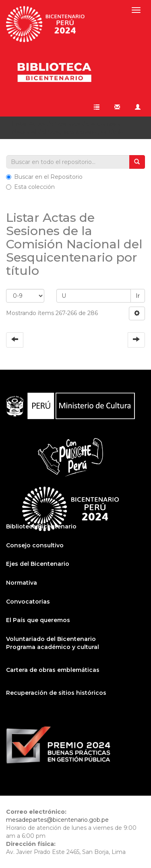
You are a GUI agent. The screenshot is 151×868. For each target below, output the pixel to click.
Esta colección (30, 187)
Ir (138, 296)
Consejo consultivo (35, 545)
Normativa (22, 583)
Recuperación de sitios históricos (56, 693)
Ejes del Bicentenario (38, 564)
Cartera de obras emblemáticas (53, 670)
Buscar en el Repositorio (44, 177)
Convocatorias (28, 602)
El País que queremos (38, 620)
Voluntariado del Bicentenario (51, 639)
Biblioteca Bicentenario (41, 526)
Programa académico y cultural (53, 647)
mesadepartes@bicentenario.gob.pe (57, 820)
